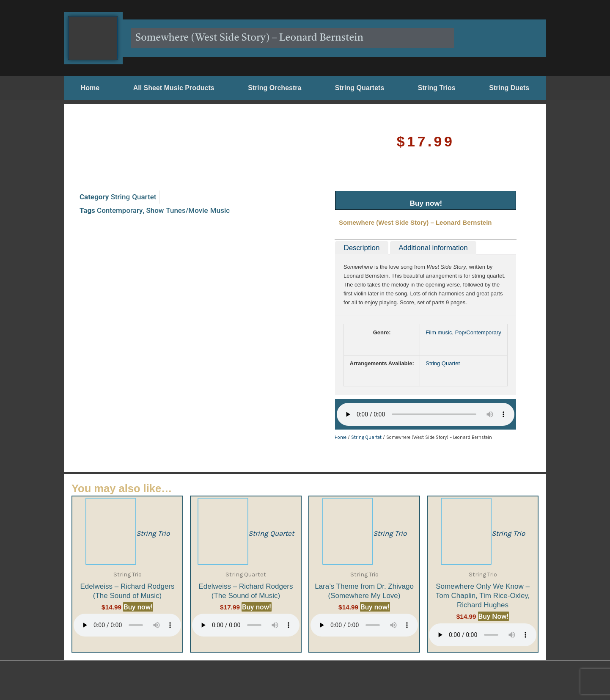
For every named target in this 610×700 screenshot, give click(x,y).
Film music (439, 332)
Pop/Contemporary (478, 332)
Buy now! (426, 203)
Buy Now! (494, 616)
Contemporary (120, 153)
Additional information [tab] (433, 248)
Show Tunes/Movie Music (188, 153)
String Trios (437, 88)
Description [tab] (361, 248)
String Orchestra (275, 88)
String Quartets (360, 88)
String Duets (509, 88)
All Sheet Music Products (174, 88)
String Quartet (134, 140)
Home (90, 88)
